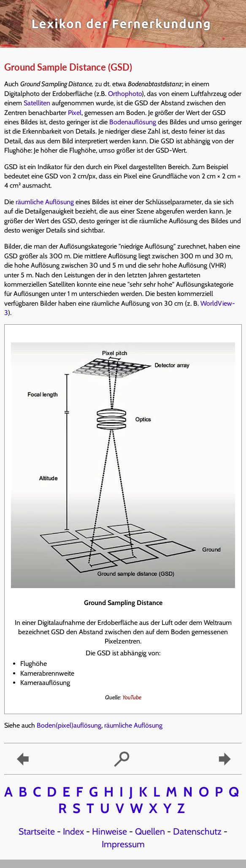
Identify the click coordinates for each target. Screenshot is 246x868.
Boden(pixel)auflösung (69, 725)
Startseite (37, 831)
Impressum (123, 844)
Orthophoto (125, 94)
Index (73, 831)
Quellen (150, 831)
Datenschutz (197, 831)
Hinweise (109, 831)
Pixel (75, 113)
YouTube (132, 697)
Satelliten (37, 103)
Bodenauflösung (133, 122)
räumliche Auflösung (45, 202)
